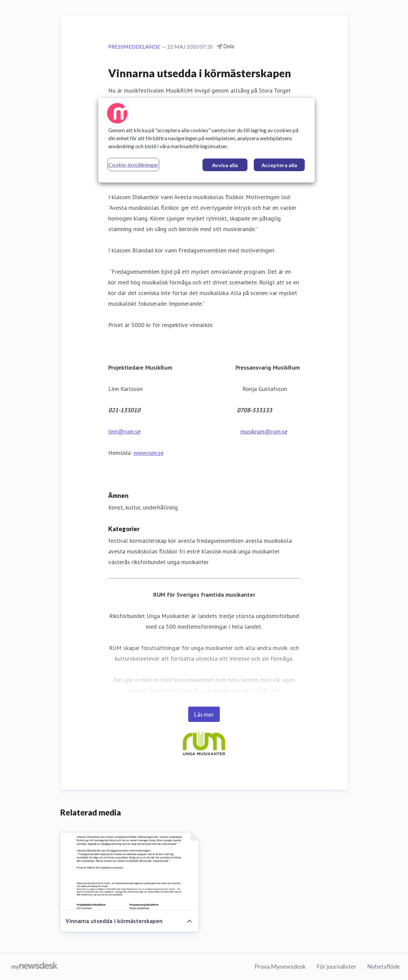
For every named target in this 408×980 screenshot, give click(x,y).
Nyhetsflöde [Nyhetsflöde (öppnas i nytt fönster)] (384, 966)
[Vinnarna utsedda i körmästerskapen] (130, 871)
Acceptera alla (279, 165)
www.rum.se (149, 453)
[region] (206, 140)
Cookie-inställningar (133, 165)
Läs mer (204, 714)
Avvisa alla (225, 165)
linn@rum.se (124, 431)
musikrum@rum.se (264, 431)
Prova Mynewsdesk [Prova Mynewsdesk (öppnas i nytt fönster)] (280, 966)
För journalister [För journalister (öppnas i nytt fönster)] (336, 966)
